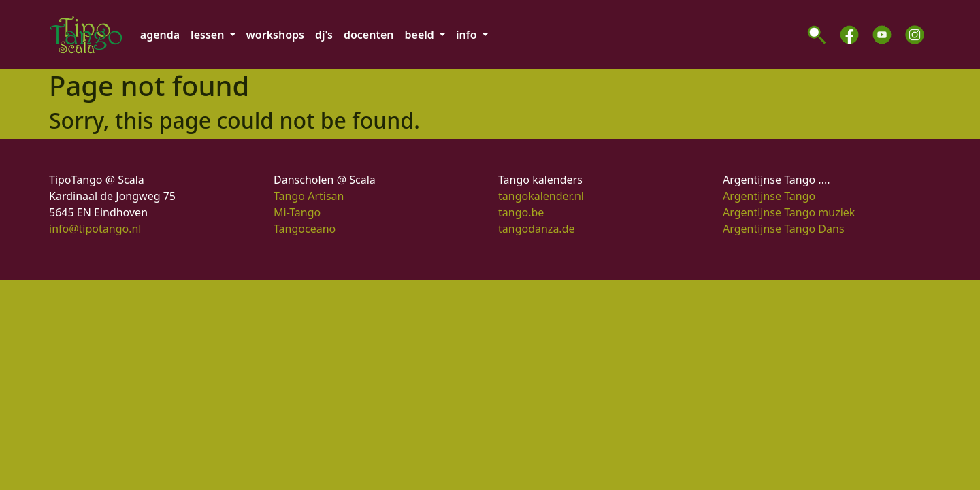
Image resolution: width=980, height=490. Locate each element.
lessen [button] (209, 35)
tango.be (521, 212)
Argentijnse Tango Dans (784, 229)
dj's (324, 35)
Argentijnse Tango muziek (789, 212)
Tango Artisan (309, 196)
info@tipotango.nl (95, 229)
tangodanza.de (537, 229)
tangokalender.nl (541, 196)
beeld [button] (421, 35)
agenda (160, 35)
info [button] (468, 35)
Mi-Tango (297, 212)
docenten (369, 35)
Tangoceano (305, 229)
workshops (275, 35)
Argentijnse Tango (769, 196)
